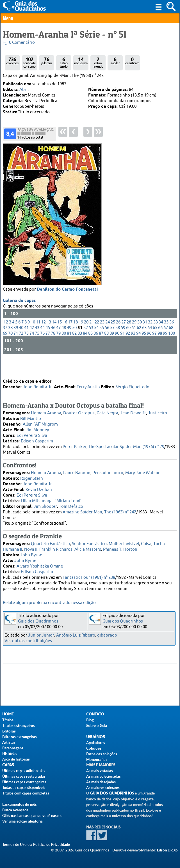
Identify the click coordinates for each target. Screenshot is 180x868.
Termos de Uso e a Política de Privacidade (36, 844)
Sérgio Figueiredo (132, 386)
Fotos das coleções (102, 754)
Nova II (31, 548)
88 (106, 349)
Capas (8, 765)
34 (161, 338)
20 (86, 338)
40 (21, 344)
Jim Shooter (45, 505)
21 (92, 338)
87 (101, 349)
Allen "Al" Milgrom (40, 423)
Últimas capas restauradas (24, 776)
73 (26, 349)
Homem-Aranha (46, 412)
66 (160, 344)
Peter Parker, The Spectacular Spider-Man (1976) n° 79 (113, 445)
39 (16, 344)
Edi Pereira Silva (32, 434)
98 (160, 349)
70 (10, 349)
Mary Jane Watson (143, 471)
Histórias (10, 754)
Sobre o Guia (97, 725)
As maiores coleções (103, 787)
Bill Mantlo (31, 417)
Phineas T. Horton (120, 548)
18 (76, 338)
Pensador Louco (108, 471)
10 (33, 338)
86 (96, 349)
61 (134, 344)
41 (26, 344)
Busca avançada (15, 810)
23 (102, 338)
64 (150, 344)
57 (112, 344)
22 (97, 338)
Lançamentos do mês (20, 804)
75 (37, 349)
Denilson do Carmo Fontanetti (67, 306)
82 (74, 349)
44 (42, 344)
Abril (24, 90)
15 (60, 338)
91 (122, 349)
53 (91, 344)
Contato (95, 714)
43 (37, 344)
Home (8, 714)
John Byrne (31, 554)
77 (48, 349)
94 (138, 349)
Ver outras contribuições (28, 641)
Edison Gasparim (37, 440)
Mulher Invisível (124, 542)
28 (129, 338)
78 (53, 349)
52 (86, 344)
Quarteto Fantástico (50, 542)
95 (144, 349)
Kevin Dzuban (39, 488)
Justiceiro (158, 412)
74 (32, 349)
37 (5, 344)
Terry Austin (88, 386)
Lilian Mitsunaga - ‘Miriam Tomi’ (51, 500)
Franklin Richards (56, 548)
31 (145, 338)
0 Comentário (22, 43)
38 (10, 344)
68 (171, 344)
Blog (90, 720)
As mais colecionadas (103, 776)
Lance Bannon (77, 471)
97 (154, 349)
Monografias (97, 759)
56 (107, 344)
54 (96, 344)
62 (139, 344)
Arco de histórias (16, 759)
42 (32, 344)
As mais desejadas (101, 782)
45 (48, 344)
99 (165, 349)
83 (80, 349)
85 (90, 349)
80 (64, 349)
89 (112, 349)
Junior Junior (41, 635)
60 (128, 344)
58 (118, 344)
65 (155, 344)
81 (69, 349)
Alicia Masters (88, 548)
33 (156, 338)
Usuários (95, 737)
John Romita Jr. (38, 386)
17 (70, 338)
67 (166, 344)
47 (58, 344)
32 (150, 338)
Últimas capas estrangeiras (24, 782)
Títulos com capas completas (26, 793)
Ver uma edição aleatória (22, 821)
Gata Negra (107, 412)
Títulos (8, 720)
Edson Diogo (167, 850)
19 (81, 338)
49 (69, 344)
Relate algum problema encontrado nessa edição (49, 603)
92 (128, 349)
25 (113, 338)
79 (58, 349)
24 (108, 338)
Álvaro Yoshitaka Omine (40, 565)
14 (54, 338)
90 (117, 349)
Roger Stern (32, 477)
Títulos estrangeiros (19, 725)
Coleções (94, 748)
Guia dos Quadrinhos (38, 621)
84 (85, 349)
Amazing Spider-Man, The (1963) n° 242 (99, 511)
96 (149, 349)
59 (123, 344)
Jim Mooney (37, 429)
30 (140, 338)
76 (42, 349)
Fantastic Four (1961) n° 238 (89, 576)
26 (118, 338)
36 (172, 338)
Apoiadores (96, 743)
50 (74, 344)
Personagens (13, 748)
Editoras (9, 731)
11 (38, 338)
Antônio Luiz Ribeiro (76, 635)
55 (102, 344)
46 (53, 344)
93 (133, 349)
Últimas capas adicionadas (24, 771)
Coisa (146, 542)
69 (5, 349)
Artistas (9, 742)
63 (144, 344)
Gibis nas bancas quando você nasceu (32, 816)
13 (49, 338)
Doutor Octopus (79, 412)
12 (44, 338)
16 (65, 338)
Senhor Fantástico (89, 542)
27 (124, 338)
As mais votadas (100, 771)
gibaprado (107, 635)
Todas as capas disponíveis (24, 787)
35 (166, 338)
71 (16, 349)
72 (21, 349)
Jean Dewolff (133, 412)
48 (64, 344)
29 (134, 338)
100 (172, 349)
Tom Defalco (71, 505)
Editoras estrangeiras (20, 737)
